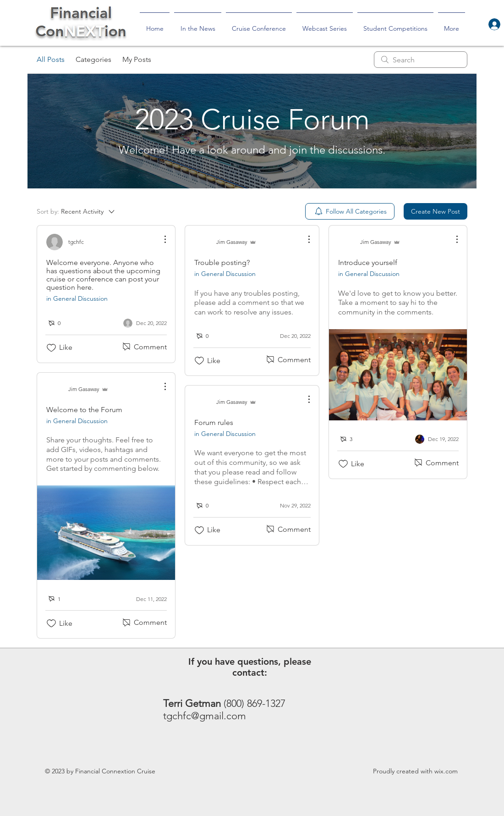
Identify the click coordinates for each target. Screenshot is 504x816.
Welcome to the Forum (84, 410)
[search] (421, 60)
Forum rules (214, 422)
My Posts (137, 59)
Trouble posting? (222, 262)
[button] (395, 24)
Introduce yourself (368, 262)
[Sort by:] (76, 211)
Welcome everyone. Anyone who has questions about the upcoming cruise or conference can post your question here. (103, 275)
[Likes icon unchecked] (51, 348)
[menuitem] (350, 211)
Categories (93, 59)
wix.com (446, 771)
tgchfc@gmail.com (205, 716)
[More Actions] (160, 239)
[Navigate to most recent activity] (145, 599)
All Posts (51, 59)
